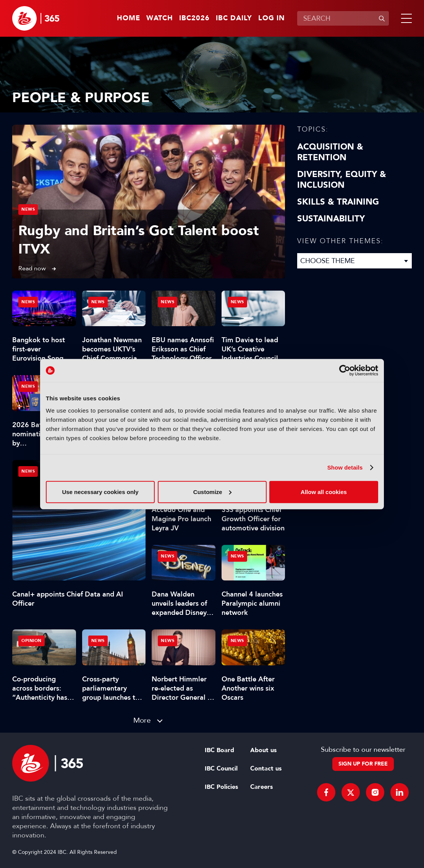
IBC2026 (194, 18)
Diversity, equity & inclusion (342, 180)
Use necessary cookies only (100, 492)
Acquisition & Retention (330, 152)
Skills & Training (338, 202)
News (28, 209)
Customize (212, 492)
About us (263, 750)
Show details (345, 467)
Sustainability (331, 219)
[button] (405, 18)
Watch (160, 18)
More (142, 720)
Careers (261, 787)
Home (129, 18)
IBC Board (219, 750)
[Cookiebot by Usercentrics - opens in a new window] (345, 371)
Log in (272, 18)
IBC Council (221, 769)
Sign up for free (363, 764)
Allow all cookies (324, 492)
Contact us (266, 769)
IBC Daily (234, 18)
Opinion (32, 641)
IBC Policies (221, 787)
